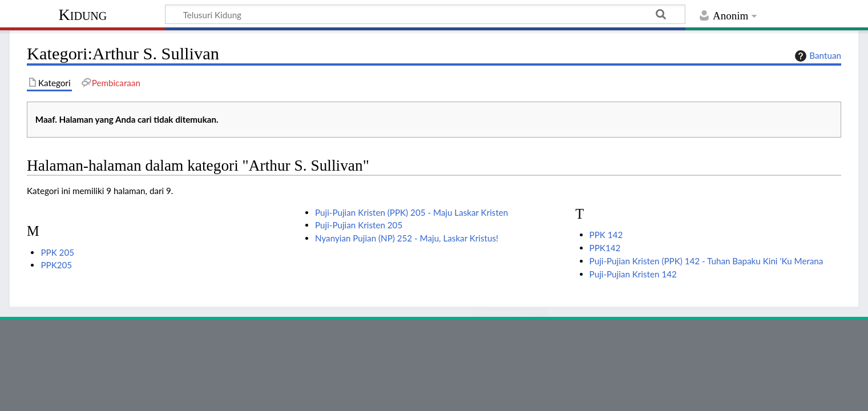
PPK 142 (606, 235)
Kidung (83, 15)
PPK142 (605, 248)
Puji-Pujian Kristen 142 (633, 274)
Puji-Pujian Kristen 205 (359, 225)
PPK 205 (57, 252)
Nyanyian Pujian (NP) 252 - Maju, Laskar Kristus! (407, 238)
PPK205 (56, 265)
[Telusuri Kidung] (425, 14)
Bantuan (817, 56)
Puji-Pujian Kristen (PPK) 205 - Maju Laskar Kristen (411, 212)
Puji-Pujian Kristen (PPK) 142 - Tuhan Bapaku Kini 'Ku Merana (706, 261)
